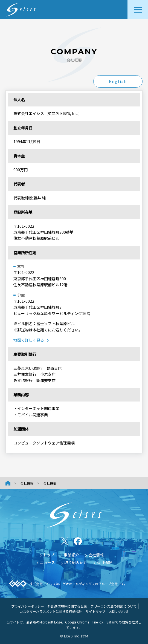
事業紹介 (71, 555)
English (118, 81)
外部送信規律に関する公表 (67, 606)
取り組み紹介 (76, 562)
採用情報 (104, 562)
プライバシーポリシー (28, 606)
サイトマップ (95, 611)
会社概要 (50, 483)
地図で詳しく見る (29, 340)
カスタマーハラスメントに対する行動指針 (51, 611)
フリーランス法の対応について (114, 606)
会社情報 (27, 483)
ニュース (47, 562)
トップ (49, 555)
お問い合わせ (119, 611)
